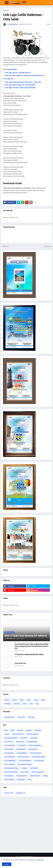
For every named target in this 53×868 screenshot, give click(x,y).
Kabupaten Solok (9, 717)
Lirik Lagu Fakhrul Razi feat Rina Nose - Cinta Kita (23, 82)
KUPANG (24, 768)
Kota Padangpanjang (38, 772)
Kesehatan (8, 704)
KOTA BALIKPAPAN (18, 734)
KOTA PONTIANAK (23, 757)
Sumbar (7, 700)
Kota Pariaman (9, 776)
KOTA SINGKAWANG (25, 761)
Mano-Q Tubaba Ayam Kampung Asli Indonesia (26, 636)
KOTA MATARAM (22, 753)
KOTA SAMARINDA (10, 761)
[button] (2, 3)
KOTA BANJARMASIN (11, 738)
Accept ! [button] (7, 864)
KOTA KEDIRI (22, 745)
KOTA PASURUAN (10, 757)
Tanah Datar (21, 717)
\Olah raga (31, 717)
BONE (13, 730)
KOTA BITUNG (9, 742)
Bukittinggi (38, 730)
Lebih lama (47, 246)
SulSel (36, 700)
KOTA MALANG (33, 749)
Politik (22, 700)
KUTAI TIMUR (24, 772)
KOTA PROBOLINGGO (38, 757)
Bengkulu (17, 704)
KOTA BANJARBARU (33, 734)
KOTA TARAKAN (39, 761)
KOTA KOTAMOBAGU (35, 745)
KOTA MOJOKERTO (36, 753)
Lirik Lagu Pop (8, 79)
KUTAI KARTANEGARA (11, 772)
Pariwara (9, 793)
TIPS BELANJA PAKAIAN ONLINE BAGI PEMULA (29, 655)
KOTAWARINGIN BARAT (25, 764)
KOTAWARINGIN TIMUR (11, 768)
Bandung (20, 730)
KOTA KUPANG (9, 749)
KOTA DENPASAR (10, 745)
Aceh (31, 704)
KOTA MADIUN (21, 749)
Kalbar (43, 700)
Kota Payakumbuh (22, 776)
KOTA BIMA (34, 738)
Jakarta (14, 700)
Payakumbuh (21, 780)
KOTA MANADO (9, 753)
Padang (45, 776)
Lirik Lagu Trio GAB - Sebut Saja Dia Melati (20, 88)
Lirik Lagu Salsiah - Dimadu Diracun (18, 73)
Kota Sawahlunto (35, 776)
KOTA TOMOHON (10, 764)
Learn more (40, 860)
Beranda (6, 11)
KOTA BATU (24, 738)
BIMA (6, 730)
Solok (30, 780)
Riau (37, 704)
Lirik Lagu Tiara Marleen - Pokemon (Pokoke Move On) (25, 75)
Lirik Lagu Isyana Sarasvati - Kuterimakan (20, 85)
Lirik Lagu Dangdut (10, 69)
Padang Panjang (9, 780)
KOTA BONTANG (32, 742)
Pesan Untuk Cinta (20, 663)
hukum (29, 700)
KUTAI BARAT (34, 768)
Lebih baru (5, 246)
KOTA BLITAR (20, 742)
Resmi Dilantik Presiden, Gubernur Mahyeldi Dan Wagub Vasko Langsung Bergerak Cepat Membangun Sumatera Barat (32, 646)
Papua (25, 704)
